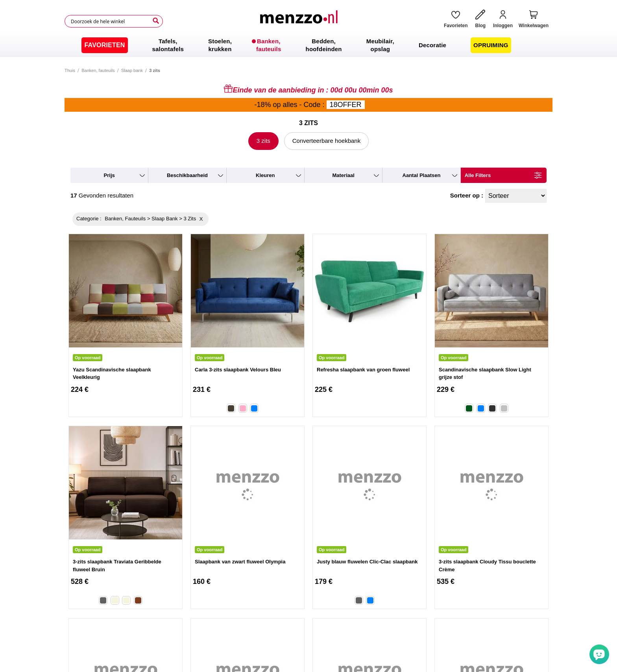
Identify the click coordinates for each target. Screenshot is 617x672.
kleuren (265, 175)
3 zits (263, 141)
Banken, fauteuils (98, 70)
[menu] (308, 45)
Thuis (70, 70)
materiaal (343, 175)
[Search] (156, 21)
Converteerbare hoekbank (326, 141)
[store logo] (300, 21)
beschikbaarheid (187, 175)
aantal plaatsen (422, 175)
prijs (109, 175)
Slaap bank (132, 70)
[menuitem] (104, 45)
